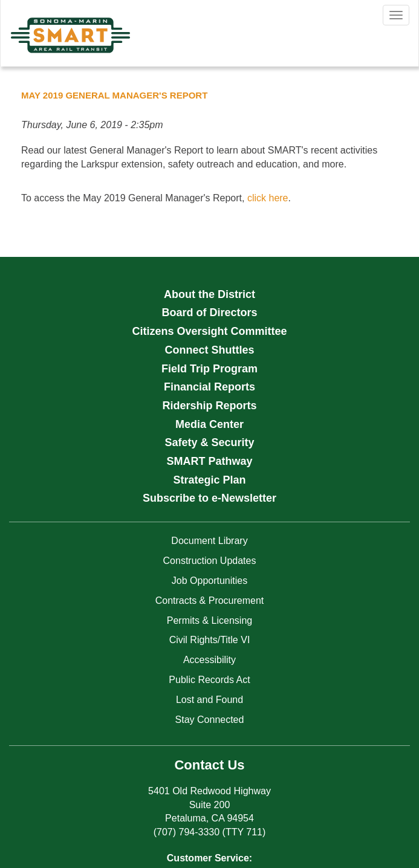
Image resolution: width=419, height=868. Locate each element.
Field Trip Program (209, 369)
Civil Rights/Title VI (210, 640)
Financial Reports (209, 387)
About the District (209, 294)
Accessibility (209, 660)
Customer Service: (209, 858)
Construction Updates (210, 561)
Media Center (209, 424)
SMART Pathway (209, 461)
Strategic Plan (209, 480)
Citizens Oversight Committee (209, 331)
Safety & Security (209, 442)
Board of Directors (209, 313)
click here (268, 198)
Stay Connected (210, 720)
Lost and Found (209, 700)
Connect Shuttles (209, 350)
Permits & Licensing (209, 620)
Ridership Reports (209, 406)
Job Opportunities (209, 581)
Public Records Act (209, 680)
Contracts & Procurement (210, 601)
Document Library (209, 541)
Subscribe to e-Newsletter (209, 498)
